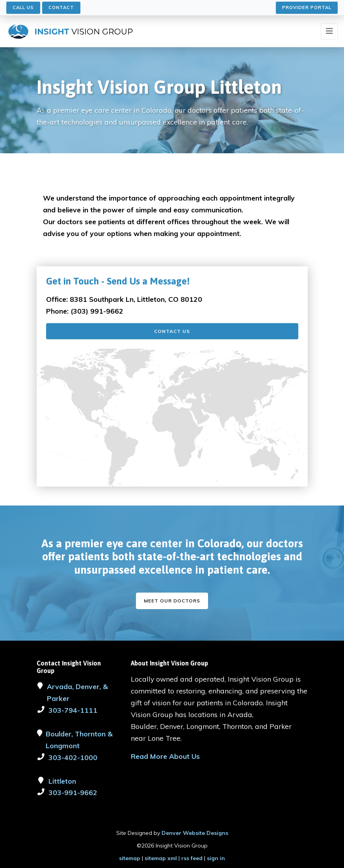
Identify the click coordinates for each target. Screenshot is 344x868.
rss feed (192, 858)
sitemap (130, 858)
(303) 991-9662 (97, 311)
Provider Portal (307, 7)
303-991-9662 (73, 792)
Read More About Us (165, 756)
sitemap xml (161, 858)
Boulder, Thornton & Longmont (79, 740)
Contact (61, 7)
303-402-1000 (73, 757)
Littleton (62, 781)
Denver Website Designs (195, 833)
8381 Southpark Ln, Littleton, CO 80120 (136, 299)
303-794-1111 (73, 710)
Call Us (23, 7)
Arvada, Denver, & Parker (77, 692)
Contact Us (172, 331)
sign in (216, 858)
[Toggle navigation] (329, 31)
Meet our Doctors (172, 601)
